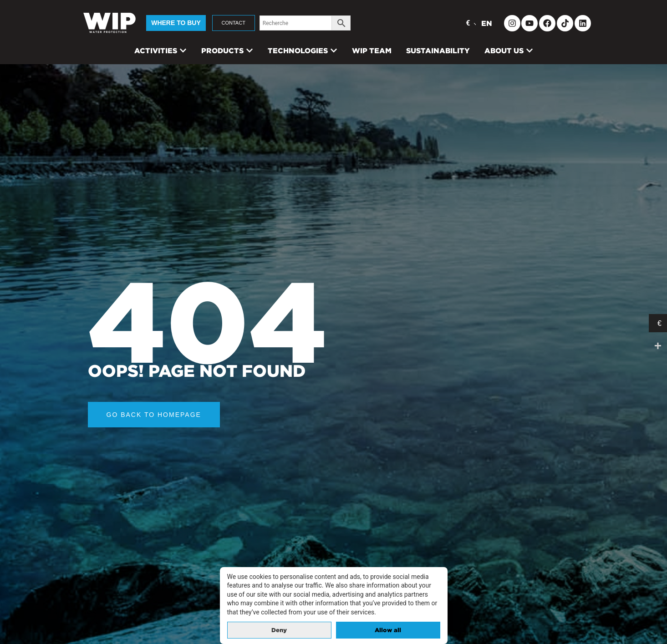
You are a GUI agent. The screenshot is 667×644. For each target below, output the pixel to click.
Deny (279, 630)
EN (487, 23)
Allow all (388, 630)
